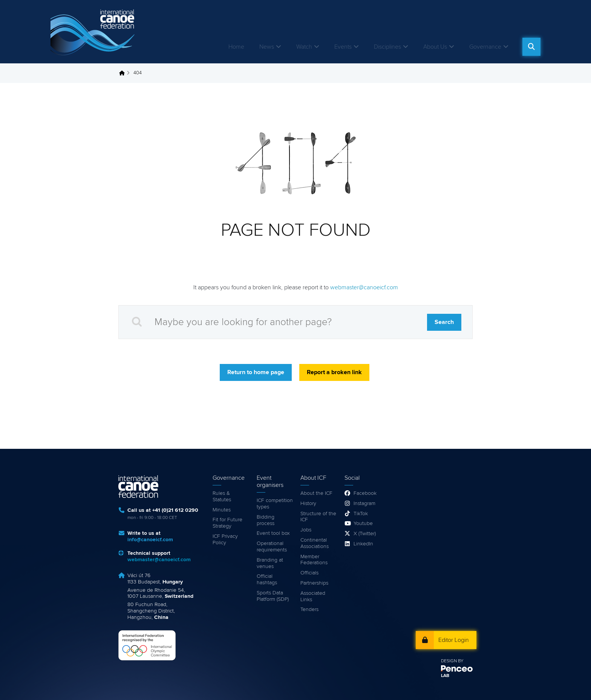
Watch (304, 47)
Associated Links (313, 596)
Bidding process (266, 520)
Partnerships (314, 583)
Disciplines (387, 47)
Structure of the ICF (318, 517)
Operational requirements (272, 547)
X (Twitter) (365, 534)
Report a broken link (334, 372)
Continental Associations (315, 543)
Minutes (222, 510)
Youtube (363, 523)
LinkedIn (363, 544)
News (267, 47)
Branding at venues (270, 563)
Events (343, 47)
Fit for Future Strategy (227, 523)
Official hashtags (267, 579)
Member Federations (314, 560)
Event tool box (273, 533)
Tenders (309, 609)
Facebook (365, 493)
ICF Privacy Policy (225, 540)
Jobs (306, 530)
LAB (445, 676)
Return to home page (256, 372)
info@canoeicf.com (150, 540)
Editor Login (454, 640)
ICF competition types (275, 504)
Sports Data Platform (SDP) (273, 596)
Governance (485, 47)
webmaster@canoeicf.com (364, 287)
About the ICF (316, 493)
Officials (309, 573)
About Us (435, 47)
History (308, 504)
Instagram (364, 504)
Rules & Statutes (222, 497)
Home (236, 47)
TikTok (361, 514)
